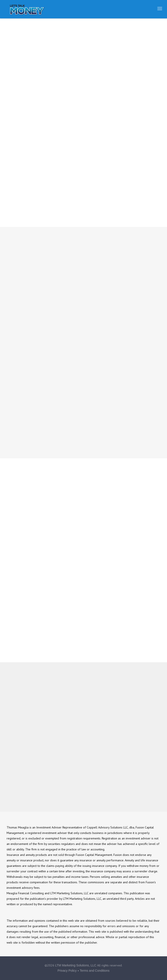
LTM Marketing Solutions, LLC (76, 965)
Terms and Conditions (95, 971)
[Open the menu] (160, 9)
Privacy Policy (67, 971)
